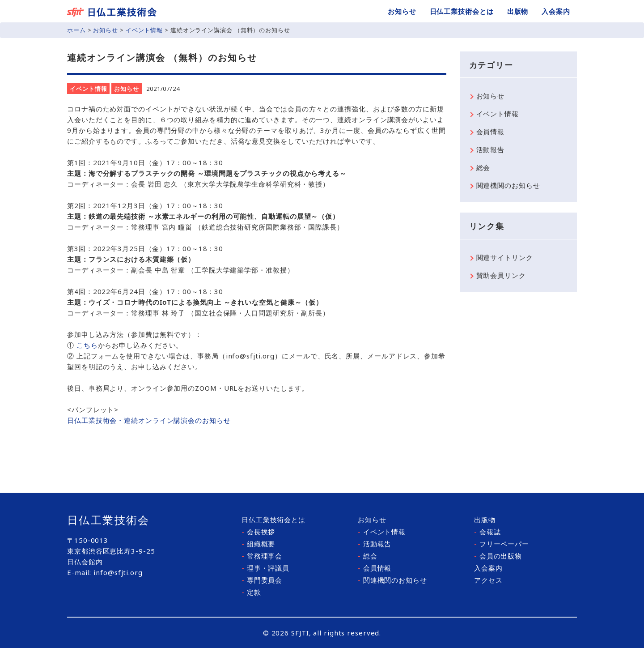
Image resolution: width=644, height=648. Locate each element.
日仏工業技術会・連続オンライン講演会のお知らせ (149, 420)
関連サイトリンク (505, 257)
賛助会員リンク (501, 275)
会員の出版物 (498, 556)
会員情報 (491, 132)
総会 (483, 167)
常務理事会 (262, 556)
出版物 (518, 11)
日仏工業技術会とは (462, 11)
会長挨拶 (258, 532)
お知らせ (402, 11)
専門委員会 (262, 580)
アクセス (488, 580)
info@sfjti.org (118, 572)
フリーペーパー (502, 544)
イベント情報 (144, 30)
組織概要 (258, 544)
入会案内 (556, 11)
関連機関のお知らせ (508, 185)
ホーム (76, 30)
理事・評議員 (265, 568)
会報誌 (487, 532)
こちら (87, 345)
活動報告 (491, 149)
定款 (251, 592)
